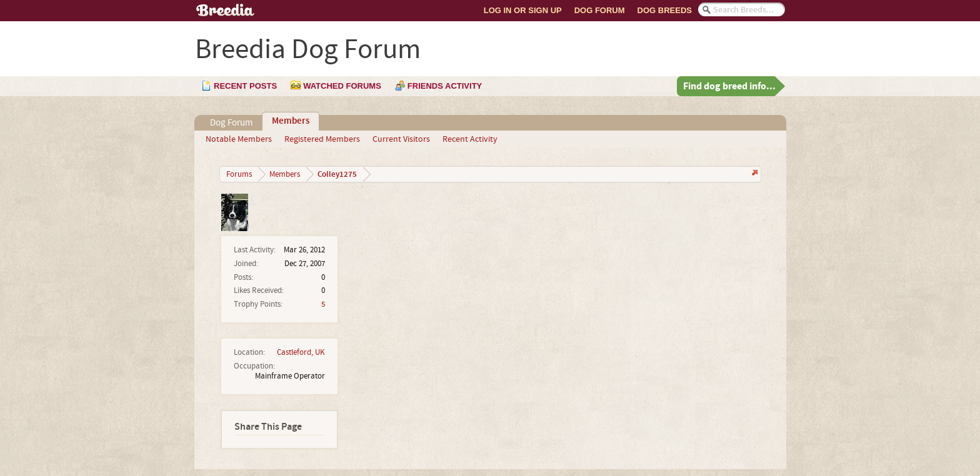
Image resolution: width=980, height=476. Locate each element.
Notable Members (239, 139)
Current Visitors (401, 139)
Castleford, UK (301, 352)
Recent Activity (470, 139)
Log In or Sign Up (523, 10)
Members (291, 121)
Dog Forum (600, 10)
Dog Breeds (665, 10)
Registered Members (322, 139)
